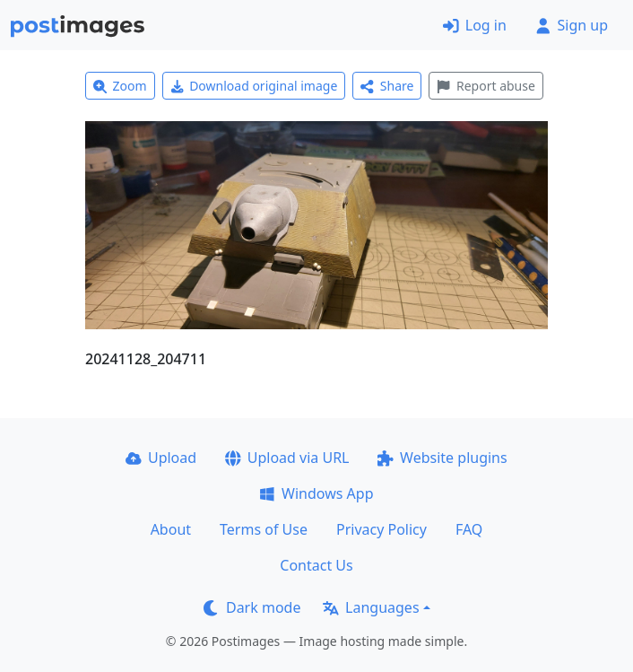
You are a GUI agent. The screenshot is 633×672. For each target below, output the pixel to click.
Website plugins (442, 458)
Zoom (120, 86)
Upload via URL (287, 458)
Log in (475, 25)
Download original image (254, 86)
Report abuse (486, 86)
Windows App (316, 493)
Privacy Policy (382, 529)
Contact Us (316, 565)
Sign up (572, 25)
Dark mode (252, 607)
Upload (161, 458)
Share (387, 86)
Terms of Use (264, 529)
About (171, 529)
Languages (371, 607)
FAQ (469, 529)
